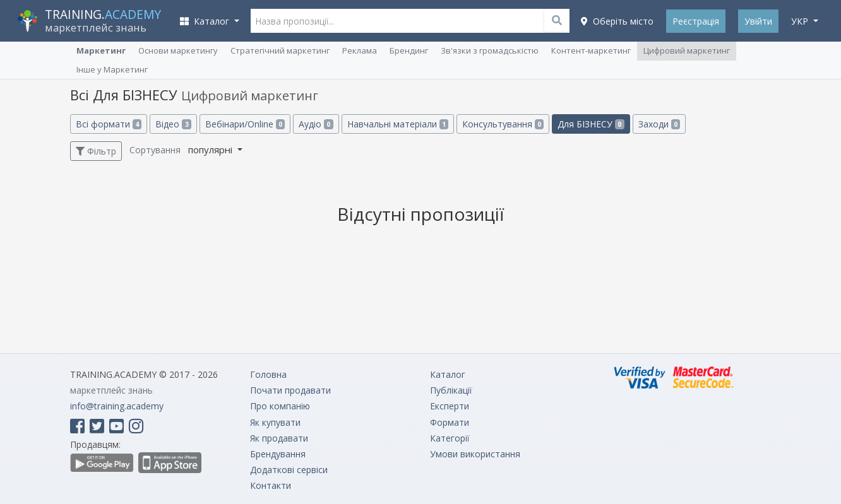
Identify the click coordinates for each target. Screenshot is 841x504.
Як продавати (279, 438)
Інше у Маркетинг (112, 69)
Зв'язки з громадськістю (490, 50)
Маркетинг (101, 50)
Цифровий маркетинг (687, 50)
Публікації (451, 390)
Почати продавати (290, 390)
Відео (173, 124)
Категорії (450, 438)
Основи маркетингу (178, 50)
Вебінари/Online (245, 124)
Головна (268, 374)
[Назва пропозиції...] (410, 21)
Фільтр (96, 151)
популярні (212, 149)
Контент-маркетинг (591, 50)
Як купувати (275, 422)
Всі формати (109, 124)
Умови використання (475, 454)
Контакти (271, 485)
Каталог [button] (206, 21)
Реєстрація (696, 21)
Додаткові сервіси (289, 470)
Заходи (659, 124)
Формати (450, 422)
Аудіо (316, 124)
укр (801, 21)
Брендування (278, 454)
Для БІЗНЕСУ (591, 124)
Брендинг (409, 50)
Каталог (448, 374)
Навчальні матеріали (398, 124)
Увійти (758, 21)
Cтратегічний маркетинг (280, 50)
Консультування (503, 124)
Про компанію (280, 406)
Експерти (450, 406)
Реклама (360, 50)
